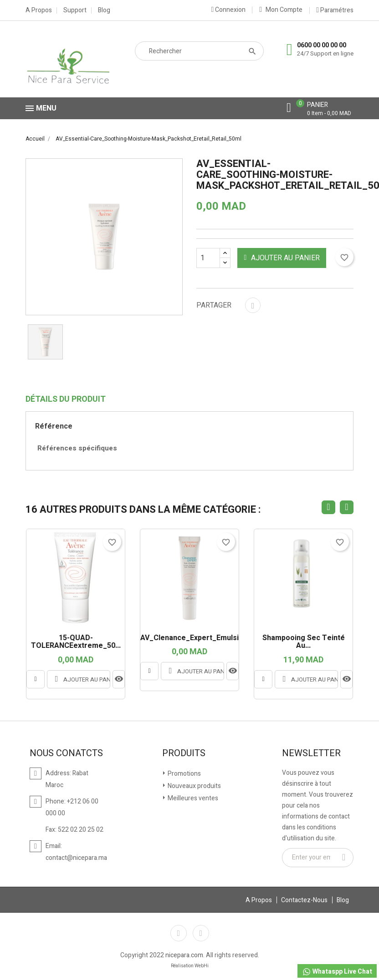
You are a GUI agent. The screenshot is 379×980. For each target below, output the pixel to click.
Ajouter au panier (282, 258)
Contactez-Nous (304, 900)
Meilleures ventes (192, 798)
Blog (104, 10)
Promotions (184, 774)
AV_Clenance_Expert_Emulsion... (189, 638)
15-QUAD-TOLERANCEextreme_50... (76, 642)
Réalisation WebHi (190, 966)
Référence (54, 426)
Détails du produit (66, 399)
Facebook (179, 933)
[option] (45, 342)
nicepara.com (184, 955)
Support (75, 10)
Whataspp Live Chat (337, 972)
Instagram (201, 933)
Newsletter (311, 753)
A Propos (39, 10)
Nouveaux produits (194, 786)
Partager (253, 305)
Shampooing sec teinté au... (304, 642)
